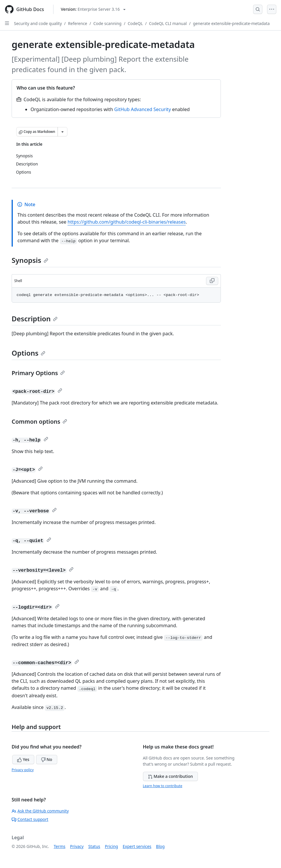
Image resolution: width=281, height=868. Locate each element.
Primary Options (38, 373)
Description (35, 319)
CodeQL (135, 23)
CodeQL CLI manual (168, 23)
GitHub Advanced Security (143, 109)
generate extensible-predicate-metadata (231, 23)
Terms (60, 846)
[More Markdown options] (62, 132)
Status (94, 846)
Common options (39, 421)
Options (28, 353)
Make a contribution (170, 776)
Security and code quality (38, 23)
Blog (160, 846)
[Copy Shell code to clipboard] (212, 281)
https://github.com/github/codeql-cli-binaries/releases (127, 222)
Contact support (30, 819)
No (47, 759)
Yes (23, 759)
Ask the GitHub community (40, 811)
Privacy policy (23, 770)
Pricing (111, 846)
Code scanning (107, 23)
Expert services (137, 846)
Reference (78, 23)
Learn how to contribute (163, 786)
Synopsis (30, 260)
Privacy (77, 846)
